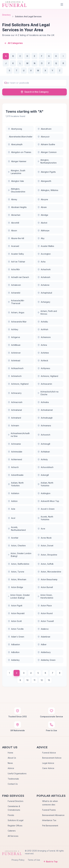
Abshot (42, 223)
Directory (6, 15)
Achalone (43, 285)
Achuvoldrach (45, 467)
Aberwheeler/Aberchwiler (21, 137)
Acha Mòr (14, 269)
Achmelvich (15, 376)
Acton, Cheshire (17, 546)
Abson (12, 231)
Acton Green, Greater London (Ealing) (19, 596)
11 (34, 680)
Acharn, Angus (16, 312)
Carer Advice (48, 768)
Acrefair (13, 538)
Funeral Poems (49, 810)
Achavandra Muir (17, 322)
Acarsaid (13, 246)
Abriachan (14, 215)
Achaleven (14, 285)
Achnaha (43, 402)
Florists (11, 815)
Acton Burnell (45, 587)
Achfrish (43, 329)
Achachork (44, 269)
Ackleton (14, 493)
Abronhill (13, 223)
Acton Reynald (16, 613)
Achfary (13, 329)
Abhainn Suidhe (46, 144)
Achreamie (14, 444)
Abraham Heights (17, 207)
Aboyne (43, 199)
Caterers (12, 831)
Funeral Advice (49, 753)
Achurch (13, 467)
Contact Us (13, 784)
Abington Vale (16, 181)
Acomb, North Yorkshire (45, 518)
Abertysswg (15, 129)
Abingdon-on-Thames (20, 152)
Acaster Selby (16, 254)
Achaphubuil (45, 293)
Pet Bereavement (50, 826)
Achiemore (44, 337)
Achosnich (44, 435)
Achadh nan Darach (18, 277)
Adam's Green (16, 637)
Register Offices (15, 826)
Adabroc (43, 629)
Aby (41, 238)
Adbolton (14, 652)
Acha (41, 262)
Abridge (43, 215)
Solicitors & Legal (16, 820)
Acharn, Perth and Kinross (47, 312)
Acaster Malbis (46, 246)
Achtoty (43, 459)
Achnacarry (15, 393)
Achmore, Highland (48, 376)
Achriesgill (44, 444)
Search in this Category (35, 92)
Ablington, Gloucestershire (17, 190)
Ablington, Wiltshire (48, 190)
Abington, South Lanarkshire (17, 172)
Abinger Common (47, 152)
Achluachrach (16, 368)
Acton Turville (16, 629)
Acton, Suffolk (46, 564)
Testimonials (13, 779)
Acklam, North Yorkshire (16, 484)
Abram (42, 207)
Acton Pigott (15, 606)
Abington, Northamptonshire (47, 161)
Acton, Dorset (45, 546)
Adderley (14, 660)
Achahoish (44, 277)
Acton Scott (15, 621)
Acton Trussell (46, 621)
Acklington (44, 493)
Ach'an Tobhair (16, 262)
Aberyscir (44, 137)
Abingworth (44, 181)
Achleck (43, 361)
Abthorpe (43, 231)
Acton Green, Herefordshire (45, 596)
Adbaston (14, 644)
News (10, 763)
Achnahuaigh (45, 418)
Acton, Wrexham (17, 579)
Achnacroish (15, 402)
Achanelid (14, 293)
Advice (11, 768)
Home (10, 753)
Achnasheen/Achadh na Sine (19, 435)
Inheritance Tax (49, 820)
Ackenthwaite (16, 475)
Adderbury (44, 652)
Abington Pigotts (47, 172)
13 (49, 680)
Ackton (13, 501)
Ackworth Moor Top (48, 501)
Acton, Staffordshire (19, 564)
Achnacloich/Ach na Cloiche (48, 393)
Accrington (44, 254)
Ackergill (43, 475)
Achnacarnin (45, 384)
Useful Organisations (17, 773)
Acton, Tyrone (16, 572)
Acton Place (45, 606)
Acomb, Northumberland (17, 529)
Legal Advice (48, 763)
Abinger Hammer (17, 161)
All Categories (14, 43)
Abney (12, 199)
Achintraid (14, 361)
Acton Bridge (15, 587)
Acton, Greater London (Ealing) (20, 555)
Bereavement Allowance (53, 815)
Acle (12, 509)
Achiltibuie (14, 345)
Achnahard (14, 418)
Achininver (14, 353)
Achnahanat (15, 410)
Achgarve (14, 337)
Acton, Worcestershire (49, 572)
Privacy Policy (18, 860)
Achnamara (44, 426)
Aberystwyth (15, 144)
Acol (12, 518)
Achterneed (15, 459)
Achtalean (44, 452)
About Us (12, 758)
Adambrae (44, 637)
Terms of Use (34, 860)
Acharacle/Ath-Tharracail (16, 302)
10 (27, 680)
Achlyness (44, 368)
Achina (42, 345)
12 (42, 680)
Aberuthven (45, 129)
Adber (42, 644)
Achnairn (13, 426)
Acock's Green (46, 509)
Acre (41, 529)
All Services (13, 836)
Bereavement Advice (52, 758)
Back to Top (50, 862)
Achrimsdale (15, 452)
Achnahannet (45, 410)
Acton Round (45, 613)
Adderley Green (47, 660)
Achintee (43, 353)
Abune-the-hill (16, 238)
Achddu (43, 322)
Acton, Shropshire (47, 555)
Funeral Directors (16, 801)
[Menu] (62, 4)
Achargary (44, 302)
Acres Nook (45, 538)
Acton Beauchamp (47, 579)
